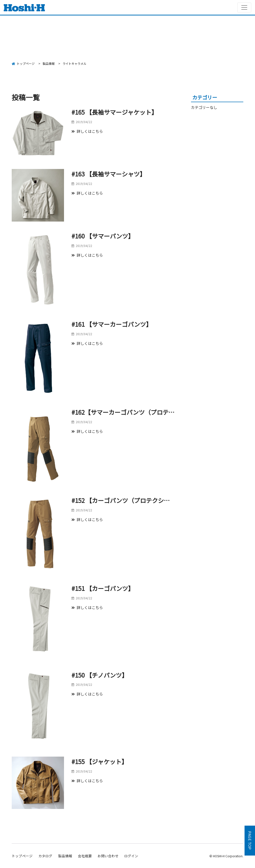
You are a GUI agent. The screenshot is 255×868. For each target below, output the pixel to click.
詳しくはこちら (87, 131)
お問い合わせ (108, 856)
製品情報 (65, 856)
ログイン (131, 856)
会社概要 (85, 856)
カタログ (45, 856)
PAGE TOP (250, 841)
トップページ (22, 856)
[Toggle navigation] (244, 7)
